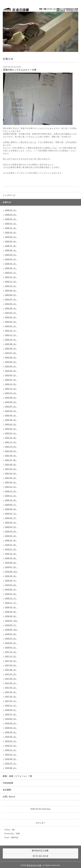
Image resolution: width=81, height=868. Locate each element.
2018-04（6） (11, 634)
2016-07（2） (11, 714)
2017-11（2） (11, 656)
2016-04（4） (11, 728)
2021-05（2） (11, 469)
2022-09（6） (11, 398)
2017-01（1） (11, 701)
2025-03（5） (11, 264)
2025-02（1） (11, 268)
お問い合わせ (9, 797)
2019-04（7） (11, 581)
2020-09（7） (11, 505)
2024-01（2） (11, 326)
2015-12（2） (11, 746)
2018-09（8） (11, 612)
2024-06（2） (11, 304)
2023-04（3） (11, 366)
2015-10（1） (11, 755)
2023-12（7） (11, 331)
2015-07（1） (11, 764)
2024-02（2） (11, 322)
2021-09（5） (11, 451)
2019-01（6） (11, 594)
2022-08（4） (11, 402)
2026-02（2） (11, 215)
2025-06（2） (11, 250)
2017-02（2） (11, 697)
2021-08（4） (11, 456)
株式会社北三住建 (34, 865)
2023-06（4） (11, 358)
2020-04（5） (11, 527)
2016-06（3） (11, 719)
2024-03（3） (11, 317)
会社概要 (7, 790)
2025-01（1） (11, 273)
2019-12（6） (11, 545)
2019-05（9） (11, 576)
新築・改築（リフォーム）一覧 (17, 776)
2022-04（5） (11, 420)
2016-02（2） (11, 737)
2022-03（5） (11, 424)
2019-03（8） (11, 585)
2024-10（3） (11, 286)
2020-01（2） (11, 540)
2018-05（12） (12, 630)
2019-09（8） (11, 558)
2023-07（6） (11, 353)
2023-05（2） (11, 362)
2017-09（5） (11, 665)
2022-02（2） (11, 429)
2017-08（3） (11, 670)
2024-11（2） (11, 282)
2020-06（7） (11, 518)
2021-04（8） (11, 474)
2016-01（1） (11, 741)
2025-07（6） (11, 246)
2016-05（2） (11, 723)
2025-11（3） (11, 228)
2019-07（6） (11, 567)
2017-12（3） (11, 652)
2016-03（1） (11, 732)
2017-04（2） (11, 688)
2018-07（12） (12, 621)
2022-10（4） (11, 393)
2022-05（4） (11, 416)
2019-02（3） (11, 590)
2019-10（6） (11, 554)
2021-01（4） (11, 487)
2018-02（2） (11, 643)
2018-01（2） (11, 648)
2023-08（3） (11, 349)
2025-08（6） (11, 242)
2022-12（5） (11, 384)
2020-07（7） (11, 514)
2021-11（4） (11, 442)
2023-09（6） (11, 344)
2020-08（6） (11, 509)
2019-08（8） (11, 563)
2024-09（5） (11, 291)
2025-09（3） (11, 237)
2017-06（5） (11, 679)
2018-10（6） (11, 607)
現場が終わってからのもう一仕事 (20, 70)
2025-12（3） (11, 224)
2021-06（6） (11, 465)
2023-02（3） (11, 375)
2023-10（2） (11, 340)
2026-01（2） (11, 219)
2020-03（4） (11, 532)
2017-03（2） (11, 692)
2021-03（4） (11, 478)
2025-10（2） (11, 233)
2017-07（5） (11, 674)
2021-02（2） (11, 482)
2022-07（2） (11, 407)
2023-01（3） (11, 380)
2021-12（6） (11, 438)
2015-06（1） (11, 768)
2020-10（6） (11, 500)
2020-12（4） (11, 491)
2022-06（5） (11, 411)
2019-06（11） (12, 572)
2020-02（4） (11, 536)
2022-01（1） (11, 433)
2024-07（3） (11, 300)
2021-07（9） (11, 460)
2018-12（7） (11, 598)
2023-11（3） (11, 335)
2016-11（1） (11, 706)
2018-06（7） (11, 625)
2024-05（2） (11, 308)
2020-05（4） (11, 523)
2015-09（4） (11, 759)
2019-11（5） (11, 549)
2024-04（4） (11, 313)
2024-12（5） (11, 277)
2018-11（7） (11, 603)
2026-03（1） (11, 210)
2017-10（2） (11, 661)
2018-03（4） (11, 639)
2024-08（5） (11, 295)
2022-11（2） (11, 389)
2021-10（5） (11, 447)
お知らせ (7, 202)
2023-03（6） (11, 371)
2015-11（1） (11, 750)
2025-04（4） (11, 259)
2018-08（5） (11, 616)
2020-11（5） (11, 496)
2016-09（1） (11, 710)
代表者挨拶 (8, 783)
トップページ (9, 195)
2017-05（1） (11, 683)
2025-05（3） (11, 255)
